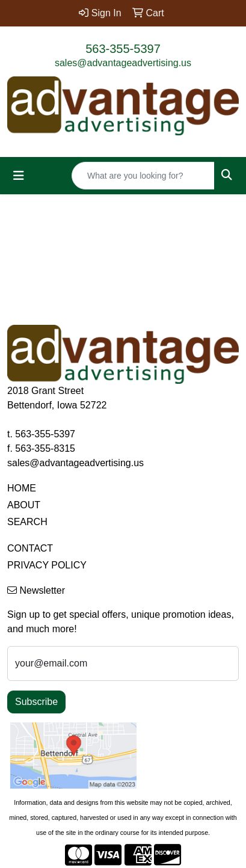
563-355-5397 (123, 49)
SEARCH (27, 522)
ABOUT (24, 505)
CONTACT (30, 548)
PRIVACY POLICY (47, 565)
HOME (22, 488)
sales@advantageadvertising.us (123, 63)
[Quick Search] (143, 176)
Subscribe (36, 702)
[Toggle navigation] (19, 176)
